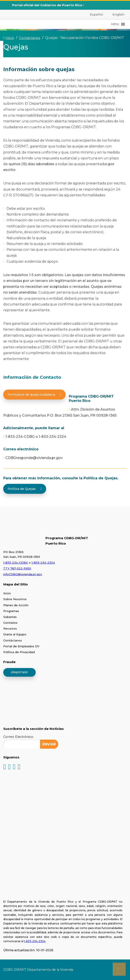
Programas (11, 611)
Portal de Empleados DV (21, 646)
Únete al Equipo (15, 634)
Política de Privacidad (19, 652)
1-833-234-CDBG (16, 563)
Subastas (10, 617)
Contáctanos (13, 640)
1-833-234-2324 (43, 563)
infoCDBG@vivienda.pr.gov (23, 574)
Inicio (7, 593)
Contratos (10, 623)
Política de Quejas (25, 489)
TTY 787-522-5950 (17, 568)
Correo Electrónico (18, 737)
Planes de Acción (16, 605)
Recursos (10, 628)
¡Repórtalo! (19, 672)
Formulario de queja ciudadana (34, 395)
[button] (115, 24)
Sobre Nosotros (15, 599)
